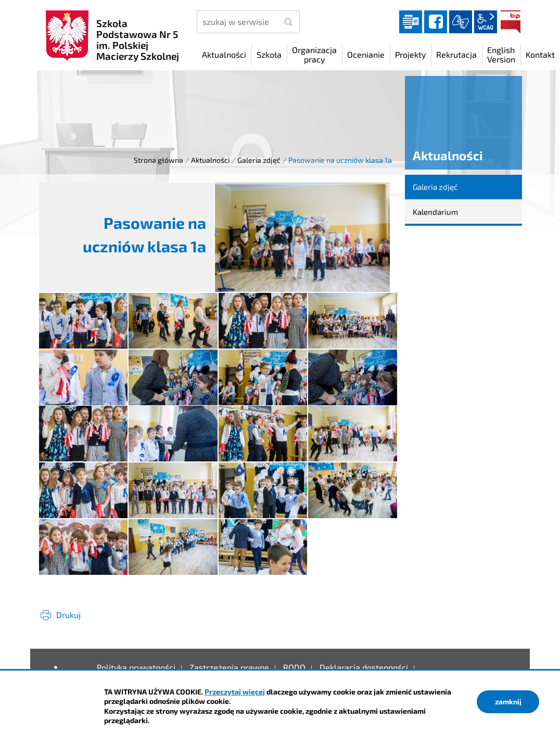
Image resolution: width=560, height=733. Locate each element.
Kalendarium (435, 212)
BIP (511, 22)
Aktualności (210, 160)
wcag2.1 (486, 22)
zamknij (508, 702)
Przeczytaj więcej (235, 692)
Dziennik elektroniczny (411, 22)
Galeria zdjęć (259, 160)
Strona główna (158, 160)
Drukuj (68, 615)
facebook (436, 22)
